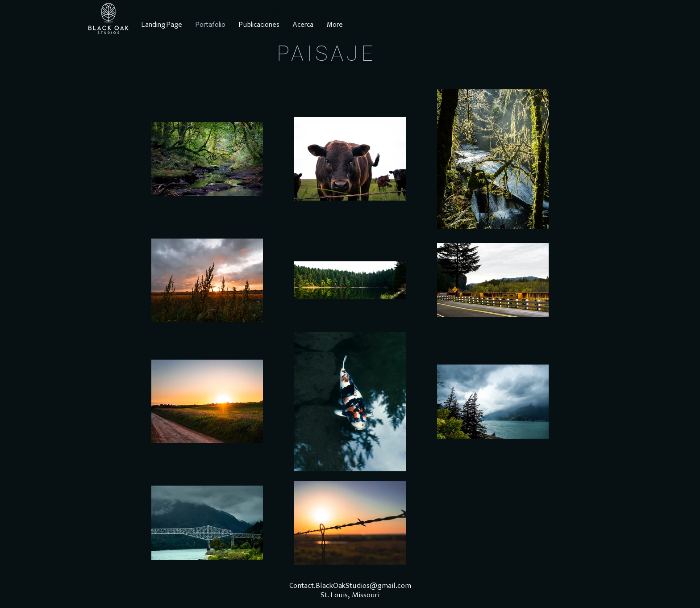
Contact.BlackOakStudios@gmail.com (350, 586)
